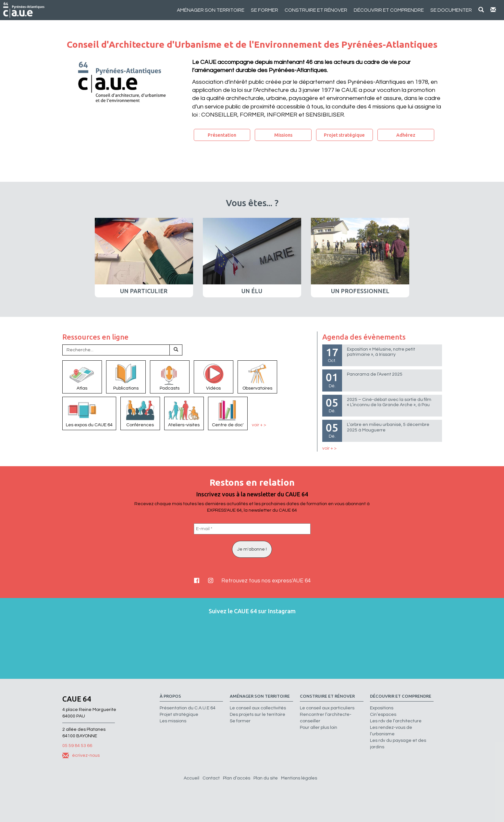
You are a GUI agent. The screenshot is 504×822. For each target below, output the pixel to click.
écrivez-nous (81, 755)
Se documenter (451, 10)
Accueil (191, 778)
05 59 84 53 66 (77, 746)
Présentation (222, 135)
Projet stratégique (344, 135)
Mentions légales (299, 778)
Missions (283, 135)
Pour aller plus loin (319, 728)
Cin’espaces (383, 715)
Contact (211, 778)
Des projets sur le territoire (258, 715)
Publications (126, 377)
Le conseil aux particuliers (327, 708)
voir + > (259, 425)
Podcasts (170, 377)
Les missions (173, 721)
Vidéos (214, 377)
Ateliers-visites (184, 413)
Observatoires (257, 377)
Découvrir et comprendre (389, 10)
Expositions (382, 708)
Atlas (82, 377)
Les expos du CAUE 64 (89, 413)
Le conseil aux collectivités (258, 708)
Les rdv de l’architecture (396, 721)
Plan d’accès (237, 778)
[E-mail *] (252, 529)
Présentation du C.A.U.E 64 (188, 708)
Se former (264, 10)
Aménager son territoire (211, 10)
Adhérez (406, 135)
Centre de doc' (228, 413)
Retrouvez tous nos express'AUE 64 (266, 581)
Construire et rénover (316, 10)
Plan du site (266, 778)
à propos (170, 696)
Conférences (140, 413)
